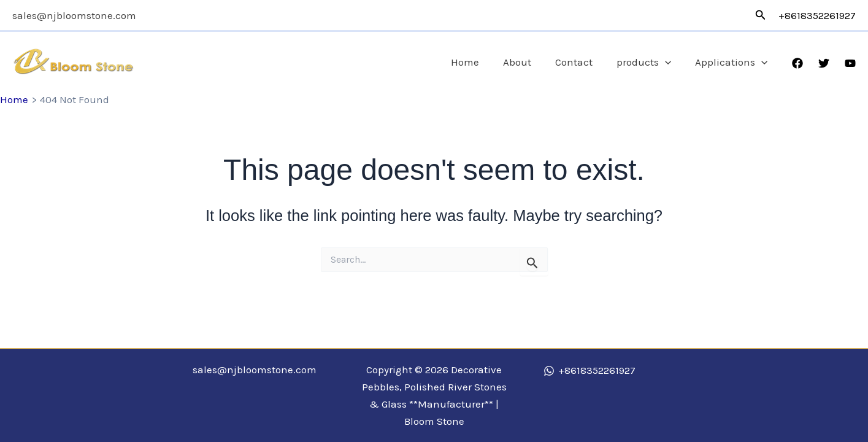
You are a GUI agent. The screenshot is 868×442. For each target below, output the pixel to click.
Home (479, 62)
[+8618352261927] (590, 371)
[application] (670, 62)
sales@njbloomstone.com (74, 15)
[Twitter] (824, 63)
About (528, 62)
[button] (761, 15)
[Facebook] (797, 63)
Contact (582, 62)
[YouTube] (850, 63)
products (649, 62)
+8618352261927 (817, 15)
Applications (733, 62)
